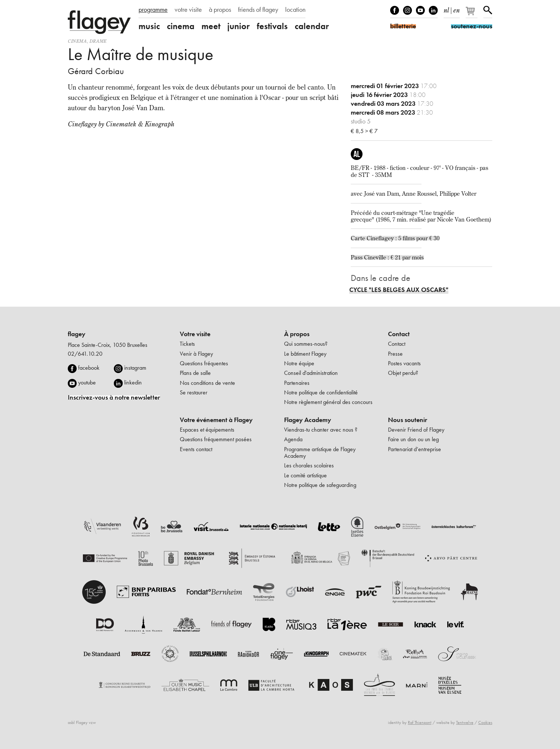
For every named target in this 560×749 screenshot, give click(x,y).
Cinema (77, 41)
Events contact (196, 449)
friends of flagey (258, 10)
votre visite (188, 10)
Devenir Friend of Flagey (416, 430)
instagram (135, 368)
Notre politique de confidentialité (321, 392)
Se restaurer (194, 392)
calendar (312, 26)
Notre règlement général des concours (328, 402)
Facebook (395, 10)
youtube (87, 382)
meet (211, 26)
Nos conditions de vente (207, 383)
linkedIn (433, 10)
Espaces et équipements (207, 430)
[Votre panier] (472, 14)
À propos (297, 334)
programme (153, 10)
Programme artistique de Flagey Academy (320, 452)
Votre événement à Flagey (216, 420)
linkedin (133, 382)
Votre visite (195, 334)
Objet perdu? (403, 373)
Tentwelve (465, 722)
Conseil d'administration (311, 373)
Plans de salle (195, 373)
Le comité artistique (305, 475)
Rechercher (488, 10)
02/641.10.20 (85, 354)
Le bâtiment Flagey (305, 354)
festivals (272, 26)
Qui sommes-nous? (306, 344)
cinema (181, 26)
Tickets (187, 344)
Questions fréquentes (204, 363)
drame (98, 41)
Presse (395, 354)
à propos (220, 10)
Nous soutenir (407, 420)
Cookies (485, 722)
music (149, 26)
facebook (89, 368)
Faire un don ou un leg (413, 439)
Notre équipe (299, 363)
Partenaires (297, 383)
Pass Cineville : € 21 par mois (387, 257)
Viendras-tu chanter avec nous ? (321, 430)
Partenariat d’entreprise (414, 449)
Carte (359, 238)
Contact (399, 334)
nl (446, 9)
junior (239, 26)
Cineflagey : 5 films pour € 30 (403, 238)
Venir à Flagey (196, 354)
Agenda (293, 439)
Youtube (420, 10)
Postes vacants (404, 363)
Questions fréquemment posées (216, 439)
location (295, 10)
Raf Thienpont (420, 722)
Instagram (407, 10)
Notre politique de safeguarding (320, 485)
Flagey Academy (308, 420)
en (456, 9)
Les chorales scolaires (309, 465)
